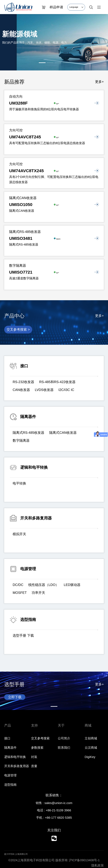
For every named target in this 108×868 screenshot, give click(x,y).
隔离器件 (10, 748)
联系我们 (64, 748)
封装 (34, 757)
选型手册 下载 (23, 635)
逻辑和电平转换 (15, 757)
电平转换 (19, 483)
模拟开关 (19, 534)
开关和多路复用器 (17, 766)
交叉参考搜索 (40, 738)
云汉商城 (91, 748)
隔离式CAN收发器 (63, 433)
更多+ (99, 82)
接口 (7, 738)
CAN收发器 (21, 390)
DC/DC (18, 585)
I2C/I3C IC (66, 390)
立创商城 (91, 738)
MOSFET (20, 593)
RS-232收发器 (23, 382)
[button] (42, 63)
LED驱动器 (72, 585)
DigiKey (90, 757)
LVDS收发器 (44, 390)
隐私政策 (98, 865)
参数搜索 (37, 748)
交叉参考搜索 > (18, 329)
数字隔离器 (21, 440)
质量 (34, 766)
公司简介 (64, 738)
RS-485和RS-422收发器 (57, 382)
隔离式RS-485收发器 (28, 433)
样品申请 (56, 7)
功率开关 (38, 593)
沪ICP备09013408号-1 (84, 860)
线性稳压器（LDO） (44, 585)
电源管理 (10, 775)
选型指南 (10, 785)
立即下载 (15, 697)
